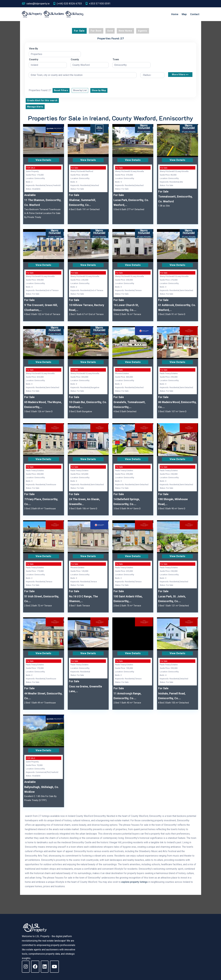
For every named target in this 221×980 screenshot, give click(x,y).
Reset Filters (61, 90)
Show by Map (99, 90)
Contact (195, 14)
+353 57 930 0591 (98, 4)
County (75, 59)
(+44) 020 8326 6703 (68, 4)
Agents (143, 31)
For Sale (79, 31)
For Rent (96, 31)
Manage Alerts (35, 107)
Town (116, 59)
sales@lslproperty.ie (36, 4)
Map (184, 14)
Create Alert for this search (42, 100)
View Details (43, 160)
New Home (125, 31)
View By (33, 49)
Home (175, 14)
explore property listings (134, 882)
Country (34, 59)
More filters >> (180, 74)
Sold (110, 31)
